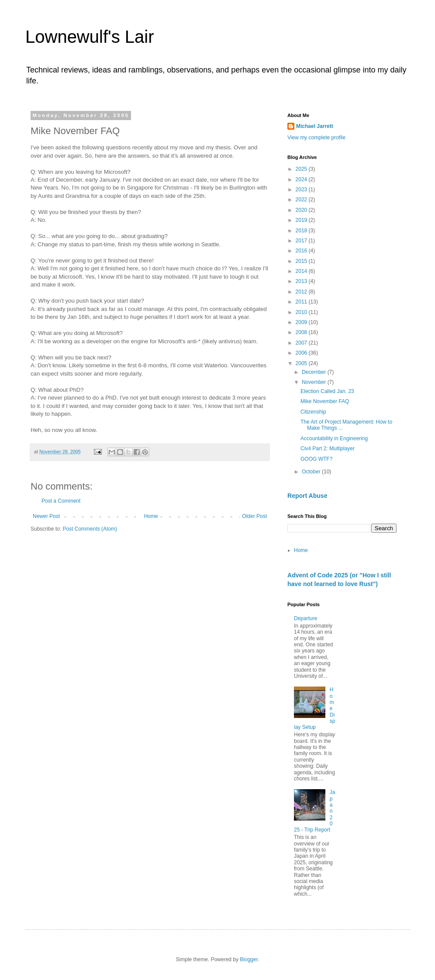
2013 (302, 281)
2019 (302, 220)
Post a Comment (61, 501)
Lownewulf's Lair (90, 37)
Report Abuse (307, 496)
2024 (302, 179)
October (312, 472)
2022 (302, 200)
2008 (302, 332)
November (315, 382)
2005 (302, 363)
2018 (302, 231)
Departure (306, 618)
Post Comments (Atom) (90, 529)
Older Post (254, 516)
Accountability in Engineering (334, 438)
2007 (302, 343)
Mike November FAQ (325, 401)
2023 (302, 190)
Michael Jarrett (315, 126)
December (315, 372)
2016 (302, 251)
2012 (302, 292)
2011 (302, 302)
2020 (302, 210)
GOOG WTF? (316, 459)
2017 (302, 241)
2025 (302, 169)
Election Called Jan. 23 (327, 391)
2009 (302, 322)
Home (151, 516)
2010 (302, 312)
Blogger (249, 959)
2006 (302, 353)
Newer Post (46, 516)
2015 (302, 261)
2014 (302, 271)
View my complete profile (316, 138)
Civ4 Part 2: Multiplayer (328, 449)
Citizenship (313, 412)
